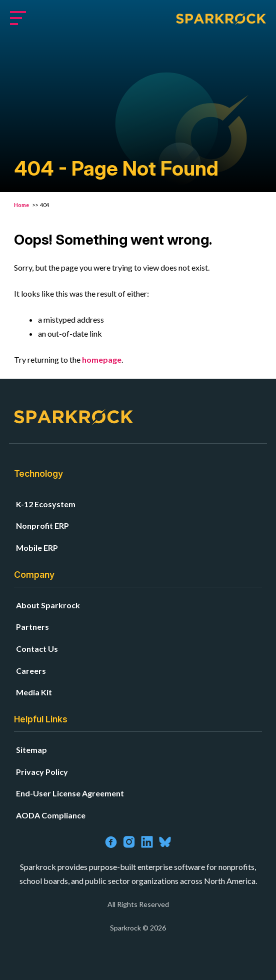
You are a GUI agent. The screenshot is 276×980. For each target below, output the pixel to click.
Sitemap (31, 750)
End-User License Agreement (70, 793)
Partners (32, 627)
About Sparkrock (48, 605)
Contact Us (37, 649)
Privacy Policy (42, 772)
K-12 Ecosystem (46, 504)
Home (22, 205)
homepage (102, 359)
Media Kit (34, 692)
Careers (31, 671)
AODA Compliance (51, 815)
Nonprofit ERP (42, 526)
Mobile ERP (37, 548)
